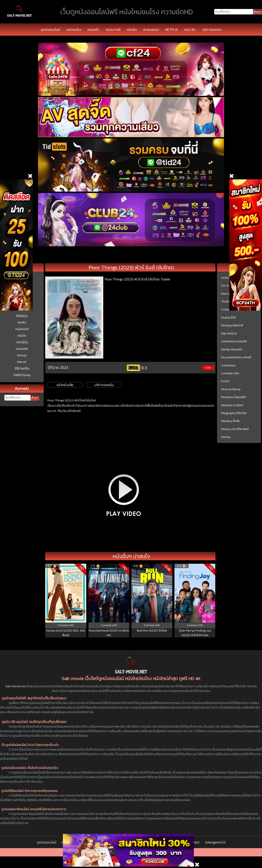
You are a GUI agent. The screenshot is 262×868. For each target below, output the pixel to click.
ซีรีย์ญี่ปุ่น (22, 316)
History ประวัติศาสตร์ (235, 429)
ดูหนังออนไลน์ (50, 30)
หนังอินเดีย (22, 329)
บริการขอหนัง (212, 30)
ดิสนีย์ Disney (22, 375)
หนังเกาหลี (113, 30)
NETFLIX (172, 30)
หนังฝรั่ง (94, 30)
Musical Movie (231, 389)
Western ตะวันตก (232, 405)
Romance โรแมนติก (234, 397)
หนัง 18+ (190, 30)
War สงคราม (229, 334)
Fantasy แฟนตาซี (232, 325)
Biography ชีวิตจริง (234, 413)
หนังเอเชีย (22, 349)
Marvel (22, 362)
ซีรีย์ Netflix (22, 368)
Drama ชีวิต (229, 318)
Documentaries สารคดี (236, 357)
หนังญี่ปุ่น (22, 342)
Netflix (22, 323)
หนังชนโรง (74, 30)
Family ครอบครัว (232, 350)
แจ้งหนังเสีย (65, 385)
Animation (151, 30)
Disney (22, 355)
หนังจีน (132, 30)
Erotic (225, 381)
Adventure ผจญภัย (234, 341)
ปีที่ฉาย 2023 (58, 367)
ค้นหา (35, 398)
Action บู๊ (227, 278)
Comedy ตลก (230, 373)
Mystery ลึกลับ (231, 421)
